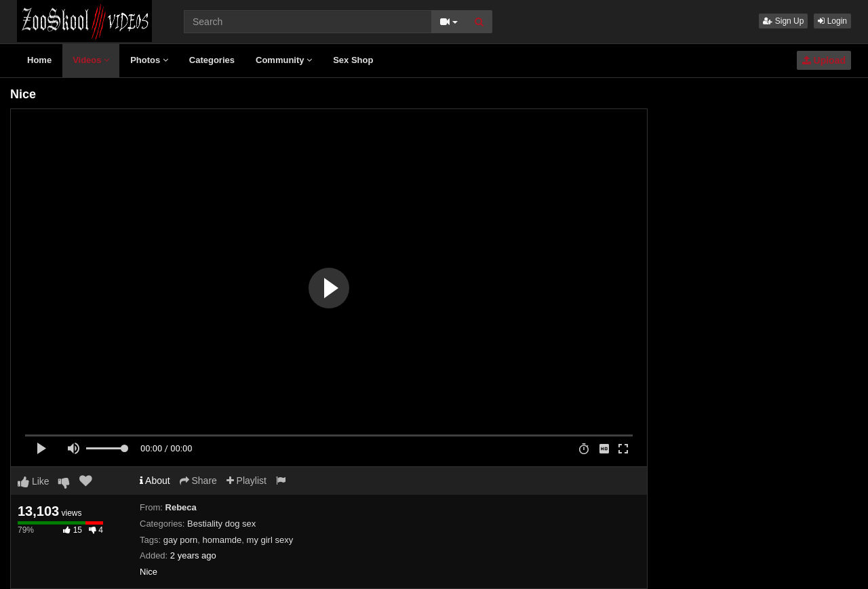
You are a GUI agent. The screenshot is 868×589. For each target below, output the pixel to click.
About (155, 481)
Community (284, 60)
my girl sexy (270, 540)
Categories (212, 60)
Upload (824, 60)
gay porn (181, 540)
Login (832, 21)
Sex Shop (353, 60)
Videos (91, 60)
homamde (222, 540)
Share (198, 481)
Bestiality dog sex (221, 524)
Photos (149, 60)
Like (34, 481)
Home (39, 60)
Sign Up (783, 21)
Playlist (246, 481)
